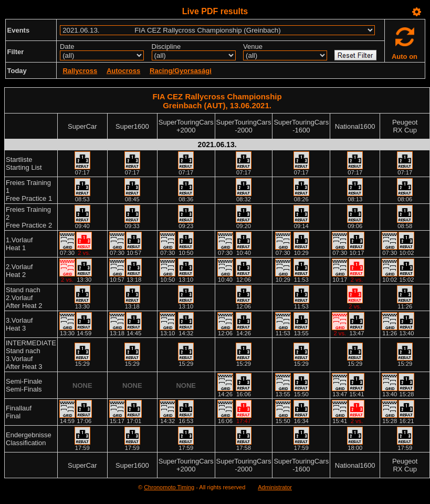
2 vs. (84, 253)
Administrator (275, 487)
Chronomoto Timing (169, 487)
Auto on (405, 56)
